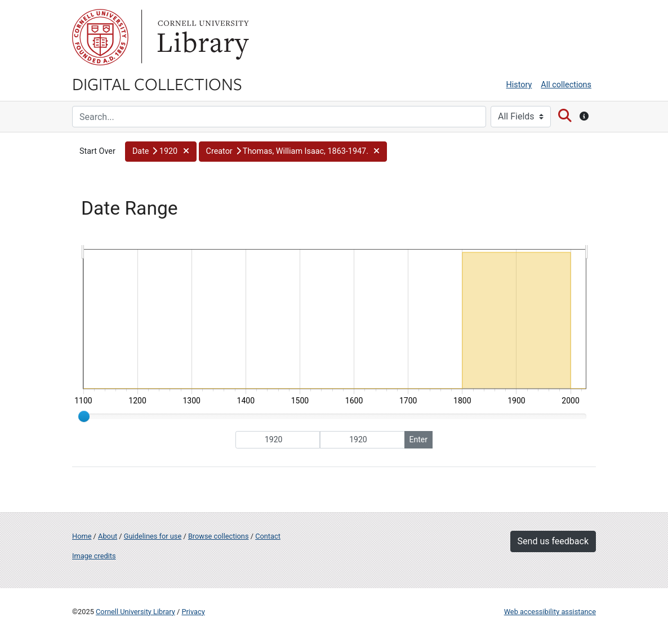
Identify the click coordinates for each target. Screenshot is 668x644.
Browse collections (219, 536)
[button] (161, 152)
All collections (566, 85)
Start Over (97, 151)
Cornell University (100, 37)
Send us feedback (553, 541)
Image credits (94, 556)
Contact (268, 536)
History (519, 85)
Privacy (193, 612)
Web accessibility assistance (550, 612)
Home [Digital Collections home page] (82, 536)
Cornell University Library (135, 612)
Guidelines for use (153, 536)
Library (202, 37)
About (108, 536)
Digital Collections (157, 83)
